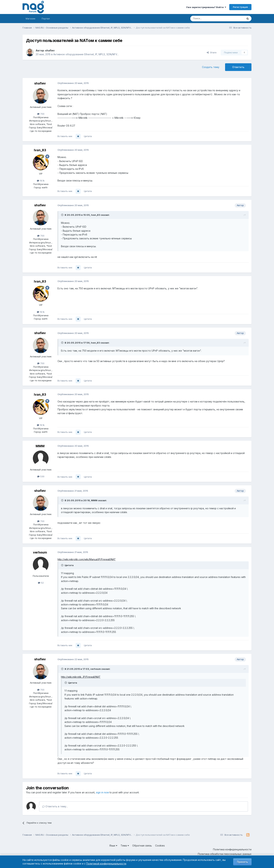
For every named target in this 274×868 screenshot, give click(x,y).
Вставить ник (65, 136)
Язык (113, 846)
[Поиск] (207, 19)
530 (41, 476)
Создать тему (211, 67)
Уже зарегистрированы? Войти (206, 7)
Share (212, 52)
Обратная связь (142, 846)
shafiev (50, 50)
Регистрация (240, 7)
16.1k (41, 181)
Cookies (160, 846)
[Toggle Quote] (63, 215)
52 (41, 583)
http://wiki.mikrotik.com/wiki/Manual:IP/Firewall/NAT (87, 559)
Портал (46, 19)
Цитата (88, 136)
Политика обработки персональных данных (225, 854)
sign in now (102, 792)
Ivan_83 (40, 150)
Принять (242, 862)
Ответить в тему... (55, 806)
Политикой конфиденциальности (106, 864)
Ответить (238, 67)
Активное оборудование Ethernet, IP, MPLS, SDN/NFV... (86, 54)
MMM (40, 446)
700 (41, 114)
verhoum (40, 552)
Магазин (30, 19)
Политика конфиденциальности (232, 849)
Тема (125, 846)
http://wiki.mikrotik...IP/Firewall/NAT (81, 677)
